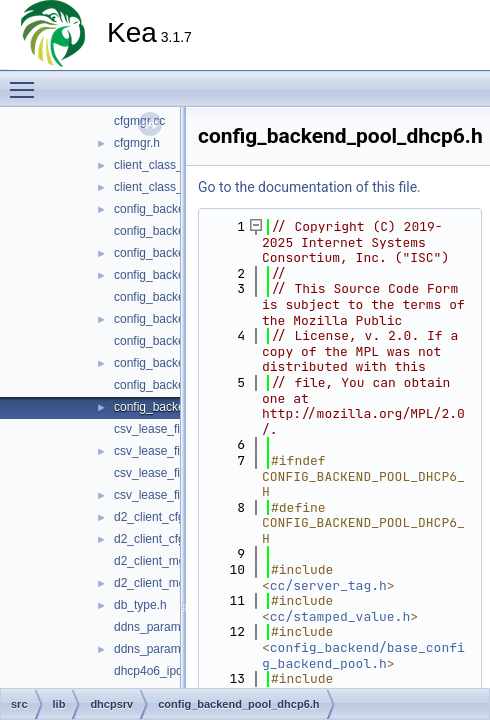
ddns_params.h (155, 649)
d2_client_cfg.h (154, 539)
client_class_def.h (161, 187)
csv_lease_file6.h (160, 495)
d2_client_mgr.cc (159, 561)
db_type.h (140, 605)
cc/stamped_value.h (340, 616)
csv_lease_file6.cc (162, 473)
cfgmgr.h (137, 143)
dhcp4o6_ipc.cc (155, 671)
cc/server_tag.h (328, 585)
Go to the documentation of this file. (309, 187)
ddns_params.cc (158, 627)
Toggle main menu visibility (27, 81)
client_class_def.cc (164, 165)
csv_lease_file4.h (160, 451)
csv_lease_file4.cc (162, 429)
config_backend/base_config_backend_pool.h (363, 655)
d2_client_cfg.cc (157, 517)
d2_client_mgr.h (156, 583)
